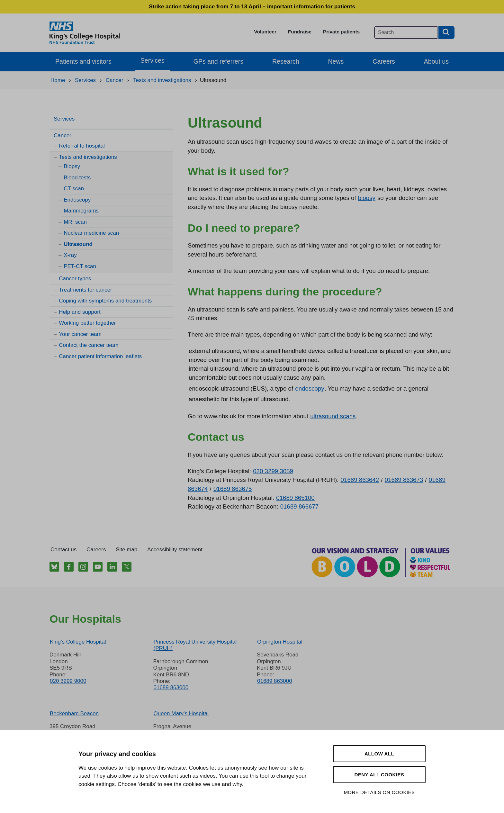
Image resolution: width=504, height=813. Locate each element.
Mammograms (81, 211)
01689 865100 (295, 498)
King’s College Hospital (78, 642)
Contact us (63, 550)
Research (286, 61)
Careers (384, 61)
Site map (126, 550)
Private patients (341, 32)
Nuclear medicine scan (91, 233)
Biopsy (72, 166)
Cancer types (75, 279)
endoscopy (310, 388)
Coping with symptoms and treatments (105, 301)
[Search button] (446, 32)
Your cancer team (80, 334)
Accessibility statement (175, 550)
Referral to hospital (82, 146)
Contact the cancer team (89, 345)
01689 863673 (404, 480)
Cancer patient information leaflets (100, 356)
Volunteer (265, 32)
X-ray (70, 255)
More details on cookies (379, 792)
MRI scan (75, 222)
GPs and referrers (218, 61)
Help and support (80, 312)
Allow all (379, 754)
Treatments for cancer (85, 290)
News (336, 61)
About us (436, 61)
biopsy (367, 198)
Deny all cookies (379, 775)
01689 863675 (233, 489)
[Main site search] (406, 32)
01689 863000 (171, 687)
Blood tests (77, 178)
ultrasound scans (333, 416)
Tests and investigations (88, 157)
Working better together (87, 323)
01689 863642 (360, 480)
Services (153, 60)
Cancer (63, 135)
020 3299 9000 (68, 681)
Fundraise (300, 32)
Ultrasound (78, 244)
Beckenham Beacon (74, 714)
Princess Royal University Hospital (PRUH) (195, 645)
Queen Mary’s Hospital (181, 714)
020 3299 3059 (273, 471)
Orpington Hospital (280, 642)
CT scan (74, 189)
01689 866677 (300, 506)
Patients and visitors (83, 61)
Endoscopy (77, 200)
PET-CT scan (80, 266)
